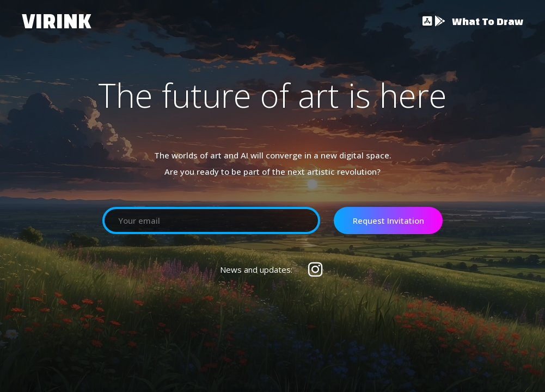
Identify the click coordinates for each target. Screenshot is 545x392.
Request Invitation (388, 220)
